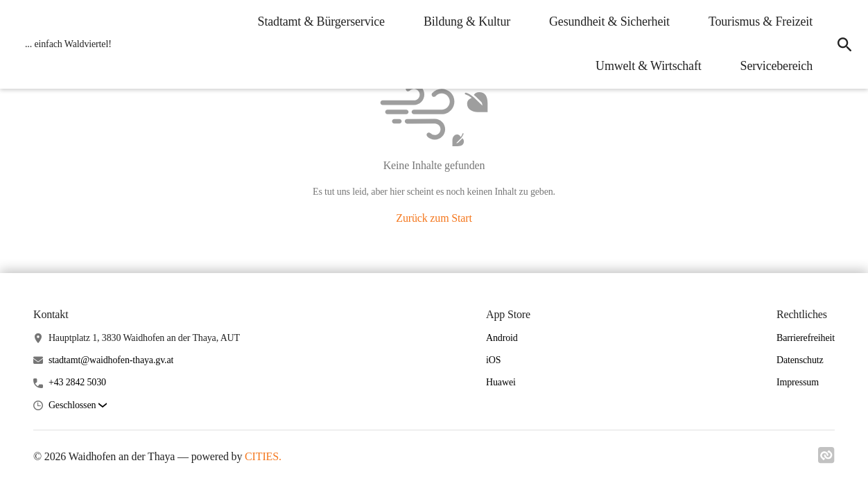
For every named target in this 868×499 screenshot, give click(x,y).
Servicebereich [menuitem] (776, 66)
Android (502, 338)
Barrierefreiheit (806, 338)
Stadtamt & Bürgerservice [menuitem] (321, 21)
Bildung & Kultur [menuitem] (467, 21)
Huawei (501, 382)
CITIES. (263, 456)
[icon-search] (844, 44)
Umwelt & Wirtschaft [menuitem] (649, 66)
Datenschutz (800, 360)
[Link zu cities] (826, 459)
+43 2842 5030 (77, 382)
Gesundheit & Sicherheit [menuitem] (609, 21)
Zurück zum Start (434, 218)
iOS (493, 360)
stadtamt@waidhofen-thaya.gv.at (111, 360)
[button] (78, 406)
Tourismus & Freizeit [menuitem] (761, 21)
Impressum (798, 382)
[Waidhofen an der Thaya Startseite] (64, 44)
